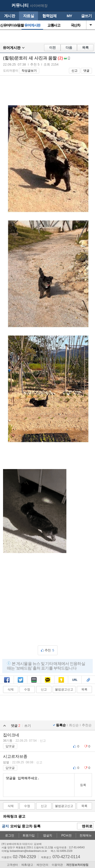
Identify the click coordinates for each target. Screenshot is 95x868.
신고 (74, 71)
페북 (7, 680)
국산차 (75, 25)
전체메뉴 (86, 835)
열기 (91, 25)
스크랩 (88, 680)
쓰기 (28, 726)
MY (69, 16)
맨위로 (85, 827)
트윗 (21, 680)
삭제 (11, 689)
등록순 (61, 725)
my (79, 6)
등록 (83, 785)
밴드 (34, 680)
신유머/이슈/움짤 (11, 25)
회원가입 (29, 835)
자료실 (29, 16)
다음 (69, 48)
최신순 (74, 725)
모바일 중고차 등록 (25, 826)
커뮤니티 (20, 5)
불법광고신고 (64, 689)
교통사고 (54, 25)
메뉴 (89, 6)
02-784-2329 (24, 857)
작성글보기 (29, 71)
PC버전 (66, 835)
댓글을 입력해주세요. (39, 785)
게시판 (9, 16)
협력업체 (50, 16)
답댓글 (10, 746)
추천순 (87, 725)
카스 (61, 680)
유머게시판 (32, 25)
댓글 (86, 71)
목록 (85, 48)
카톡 (48, 680)
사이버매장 (39, 6)
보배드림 (5, 6)
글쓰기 (87, 16)
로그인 (10, 835)
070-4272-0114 (66, 857)
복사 (75, 680)
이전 (52, 48)
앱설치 (48, 835)
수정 (27, 689)
